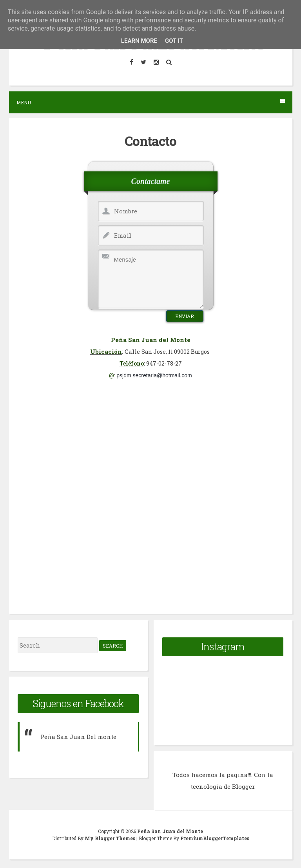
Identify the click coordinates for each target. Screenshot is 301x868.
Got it (174, 41)
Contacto (150, 141)
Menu (151, 102)
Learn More (139, 41)
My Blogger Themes (111, 838)
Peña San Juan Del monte (78, 737)
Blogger (243, 786)
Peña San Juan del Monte (170, 831)
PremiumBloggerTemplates (215, 838)
